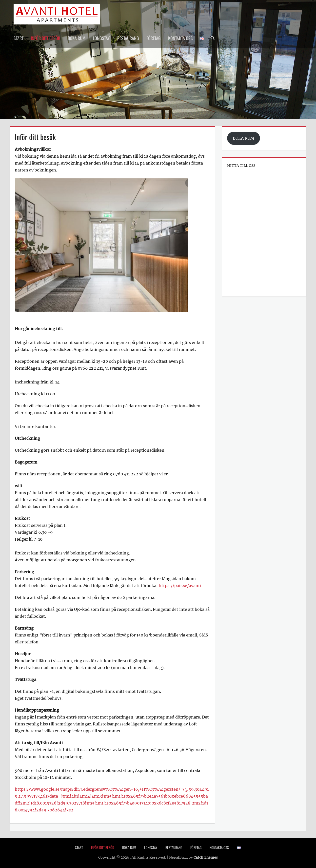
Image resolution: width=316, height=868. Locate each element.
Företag (154, 38)
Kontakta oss (180, 38)
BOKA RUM (244, 138)
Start (19, 38)
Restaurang (128, 38)
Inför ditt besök (46, 38)
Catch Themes (206, 857)
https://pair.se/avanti (180, 586)
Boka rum (77, 38)
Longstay (101, 38)
